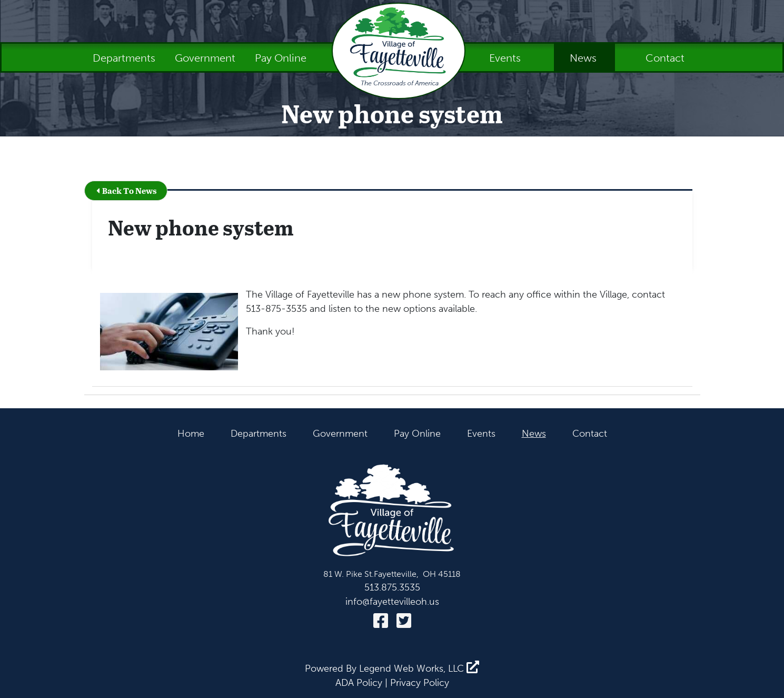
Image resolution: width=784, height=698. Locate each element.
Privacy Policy (420, 683)
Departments (125, 58)
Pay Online (281, 58)
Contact (665, 58)
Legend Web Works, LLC (419, 668)
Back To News (126, 190)
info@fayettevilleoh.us (392, 602)
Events (506, 58)
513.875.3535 (392, 587)
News (584, 58)
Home (191, 434)
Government (206, 58)
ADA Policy (359, 683)
